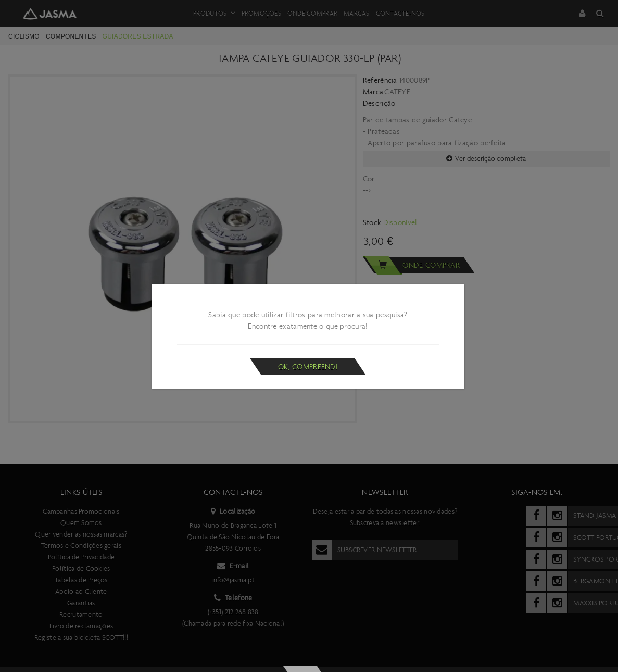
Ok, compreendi (308, 367)
